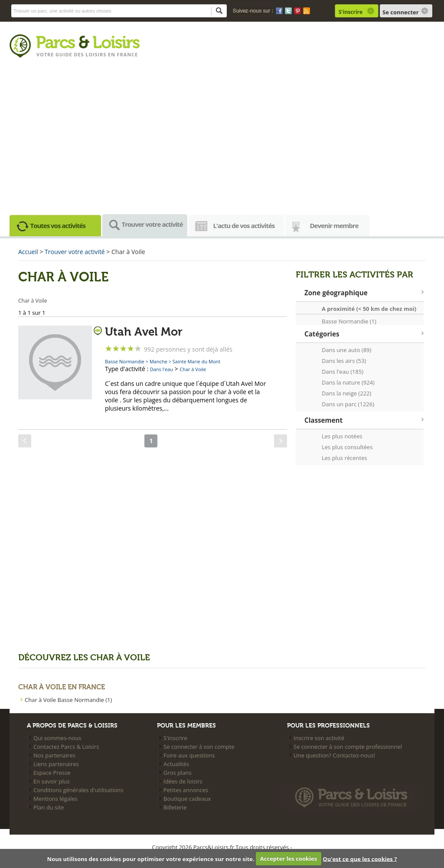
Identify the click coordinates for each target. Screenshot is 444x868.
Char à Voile (193, 369)
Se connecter (401, 12)
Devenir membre (334, 225)
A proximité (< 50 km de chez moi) (369, 309)
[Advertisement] (222, 139)
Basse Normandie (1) (349, 321)
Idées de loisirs (183, 781)
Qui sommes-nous (57, 738)
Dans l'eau (162, 369)
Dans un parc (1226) (348, 404)
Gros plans (178, 773)
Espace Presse (52, 773)
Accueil (28, 252)
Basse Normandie (125, 361)
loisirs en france (112, 54)
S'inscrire (351, 12)
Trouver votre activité (152, 224)
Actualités (176, 764)
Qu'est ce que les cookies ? (360, 858)
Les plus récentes (344, 458)
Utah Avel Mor (144, 332)
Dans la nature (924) (348, 382)
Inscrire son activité (319, 738)
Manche (158, 361)
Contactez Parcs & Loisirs (66, 747)
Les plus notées (342, 436)
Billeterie (175, 807)
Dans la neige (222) (346, 393)
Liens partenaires (56, 764)
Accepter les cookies (289, 858)
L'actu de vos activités (244, 225)
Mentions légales (55, 799)
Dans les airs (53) (344, 361)
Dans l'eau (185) (343, 372)
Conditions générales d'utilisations (78, 790)
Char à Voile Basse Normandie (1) (68, 700)
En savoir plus (52, 781)
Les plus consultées (347, 447)
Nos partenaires (54, 755)
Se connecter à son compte (199, 747)
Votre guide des (61, 54)
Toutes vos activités (58, 225)
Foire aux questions (189, 755)
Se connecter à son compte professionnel (348, 747)
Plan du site (49, 807)
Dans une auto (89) (346, 350)
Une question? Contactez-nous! (334, 755)
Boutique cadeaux (187, 799)
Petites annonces (186, 790)
